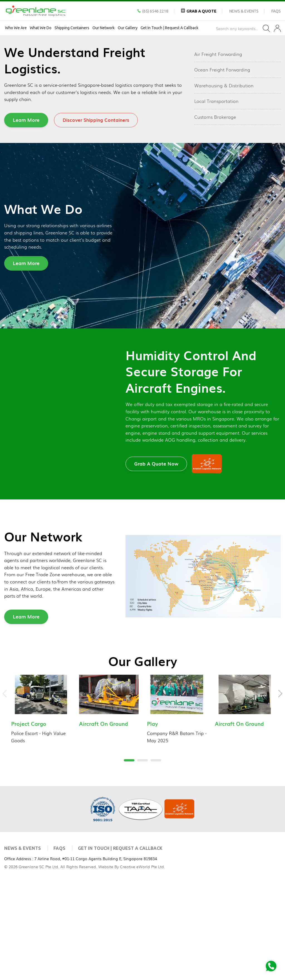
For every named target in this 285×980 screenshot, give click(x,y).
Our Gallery (128, 28)
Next (280, 791)
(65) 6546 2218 (155, 11)
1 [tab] (127, 125)
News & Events (244, 11)
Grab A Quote (202, 11)
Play (152, 821)
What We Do (41, 28)
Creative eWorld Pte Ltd (142, 964)
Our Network (104, 28)
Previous (5, 791)
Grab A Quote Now (156, 561)
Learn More (26, 217)
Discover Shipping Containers (96, 217)
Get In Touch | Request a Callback (169, 28)
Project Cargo (29, 821)
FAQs (276, 11)
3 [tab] (153, 125)
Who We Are (16, 28)
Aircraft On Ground (104, 821)
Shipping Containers (72, 28)
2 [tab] (140, 125)
